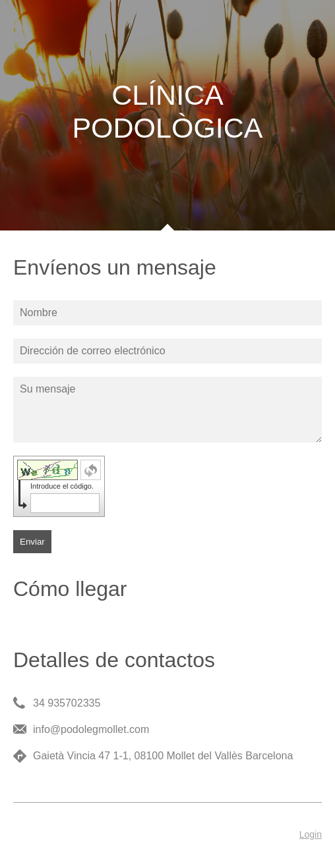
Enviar (32, 542)
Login (311, 834)
